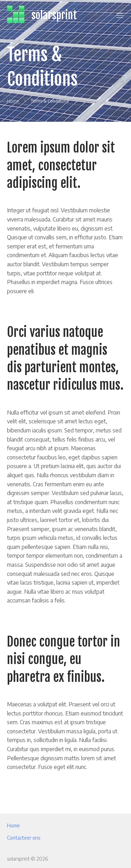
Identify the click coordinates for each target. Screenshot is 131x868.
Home (13, 825)
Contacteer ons (24, 838)
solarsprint (54, 15)
